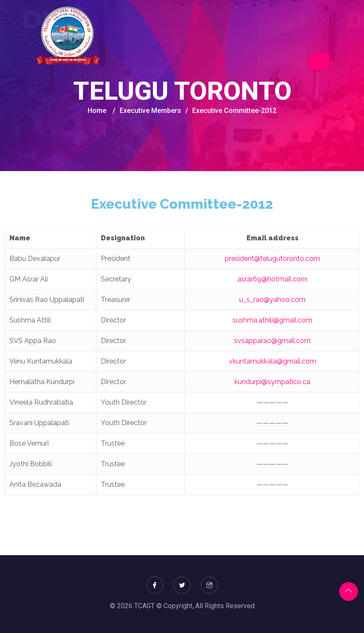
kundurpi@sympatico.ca (272, 382)
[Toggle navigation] (319, 62)
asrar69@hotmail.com (272, 279)
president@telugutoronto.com (272, 259)
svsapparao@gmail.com (272, 341)
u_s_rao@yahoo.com (272, 300)
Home (97, 111)
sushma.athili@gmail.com (272, 320)
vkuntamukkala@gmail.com (273, 361)
